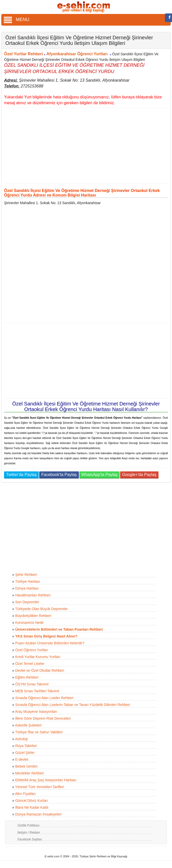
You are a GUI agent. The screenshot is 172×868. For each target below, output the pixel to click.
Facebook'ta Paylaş (59, 475)
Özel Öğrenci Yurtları (32, 650)
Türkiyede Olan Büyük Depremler (41, 609)
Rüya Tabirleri (26, 746)
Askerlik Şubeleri (28, 725)
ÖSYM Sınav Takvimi (32, 684)
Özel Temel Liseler (30, 664)
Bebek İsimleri (26, 766)
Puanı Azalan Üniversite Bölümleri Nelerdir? (50, 643)
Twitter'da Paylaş (21, 475)
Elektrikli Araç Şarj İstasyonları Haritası (46, 780)
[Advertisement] (84, 146)
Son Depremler (27, 602)
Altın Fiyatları (25, 794)
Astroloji (21, 739)
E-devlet (22, 759)
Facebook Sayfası (30, 839)
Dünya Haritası (27, 588)
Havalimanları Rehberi (33, 595)
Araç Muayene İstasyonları (36, 712)
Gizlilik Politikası (28, 825)
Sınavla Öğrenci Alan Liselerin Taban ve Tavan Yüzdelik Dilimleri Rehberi (73, 705)
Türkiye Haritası (27, 581)
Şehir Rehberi (26, 575)
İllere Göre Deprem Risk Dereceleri (43, 718)
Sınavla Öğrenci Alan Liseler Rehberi (44, 698)
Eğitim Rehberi (27, 677)
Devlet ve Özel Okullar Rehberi (40, 670)
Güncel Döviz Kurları (32, 801)
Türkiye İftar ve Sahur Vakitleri (39, 732)
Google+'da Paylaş (139, 475)
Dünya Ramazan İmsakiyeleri (38, 814)
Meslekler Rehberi (30, 773)
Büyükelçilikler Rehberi (33, 616)
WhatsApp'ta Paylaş (100, 475)
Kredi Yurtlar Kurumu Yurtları (38, 657)
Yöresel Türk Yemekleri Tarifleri (39, 787)
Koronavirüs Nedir (30, 623)
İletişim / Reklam (29, 832)
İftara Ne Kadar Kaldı (32, 807)
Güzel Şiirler (25, 753)
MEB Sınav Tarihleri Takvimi (37, 691)
